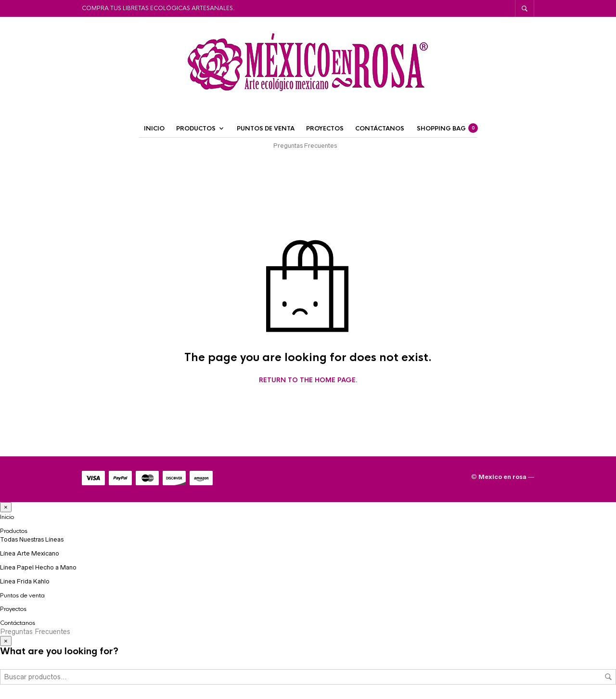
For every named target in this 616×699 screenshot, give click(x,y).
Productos (196, 129)
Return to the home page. (308, 380)
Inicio (154, 129)
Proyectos (325, 129)
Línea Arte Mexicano (30, 553)
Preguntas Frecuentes (305, 146)
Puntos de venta (266, 129)
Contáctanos (380, 129)
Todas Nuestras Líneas (32, 539)
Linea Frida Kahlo (25, 581)
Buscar (608, 677)
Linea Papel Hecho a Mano (38, 567)
